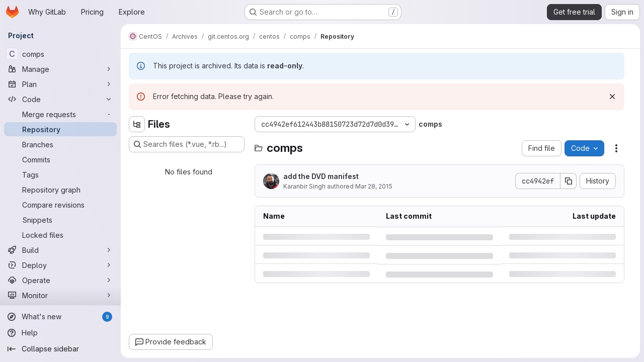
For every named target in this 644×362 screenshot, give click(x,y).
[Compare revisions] (60, 205)
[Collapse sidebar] (60, 349)
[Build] (60, 250)
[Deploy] (60, 265)
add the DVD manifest (321, 176)
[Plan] (60, 84)
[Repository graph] (60, 190)
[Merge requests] (60, 114)
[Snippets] (60, 220)
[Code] (60, 99)
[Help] (60, 333)
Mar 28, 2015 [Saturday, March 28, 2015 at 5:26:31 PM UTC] (374, 186)
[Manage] (60, 69)
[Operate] (60, 280)
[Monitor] (60, 295)
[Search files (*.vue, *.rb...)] (187, 144)
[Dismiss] (612, 97)
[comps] (60, 54)
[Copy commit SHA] (569, 181)
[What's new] (60, 317)
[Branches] (60, 144)
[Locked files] (60, 235)
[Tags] (60, 174)
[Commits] (60, 159)
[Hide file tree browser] (137, 124)
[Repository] (60, 129)
